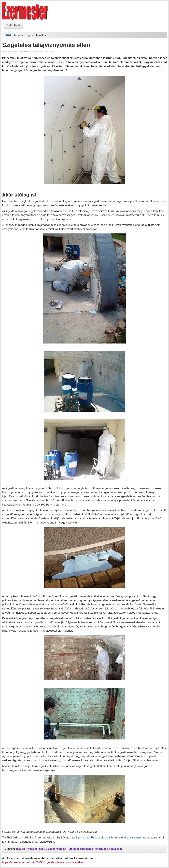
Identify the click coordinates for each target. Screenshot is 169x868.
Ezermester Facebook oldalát (94, 837)
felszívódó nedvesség (109, 849)
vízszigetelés (36, 849)
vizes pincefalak (56, 849)
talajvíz (21, 849)
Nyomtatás (14, 25)
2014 (8, 35)
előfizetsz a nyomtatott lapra (139, 837)
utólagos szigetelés (81, 849)
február (19, 35)
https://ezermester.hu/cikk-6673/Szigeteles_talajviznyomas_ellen (43, 862)
